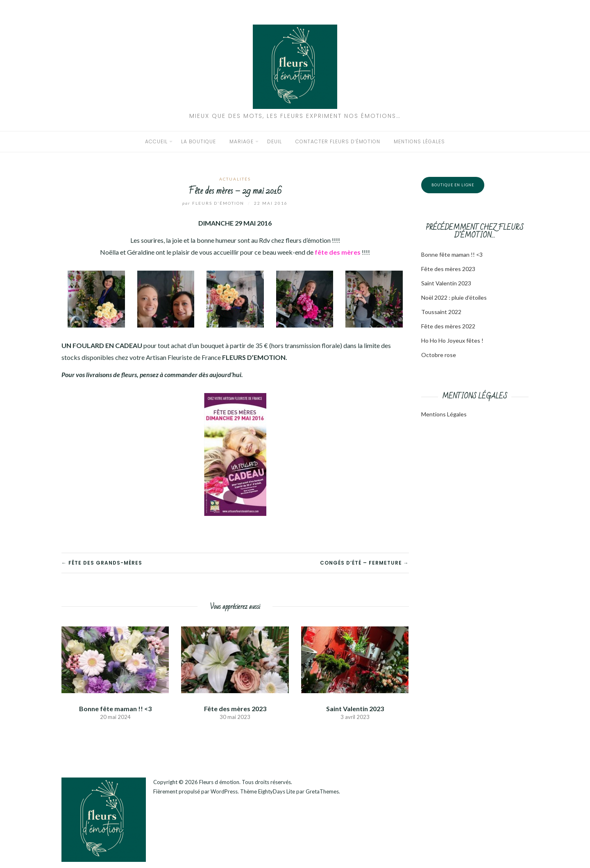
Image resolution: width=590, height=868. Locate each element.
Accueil (156, 141)
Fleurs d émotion (219, 782)
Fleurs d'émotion (214, 203)
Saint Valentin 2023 (355, 709)
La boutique (199, 141)
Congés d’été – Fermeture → (364, 563)
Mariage (242, 141)
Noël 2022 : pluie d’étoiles (454, 297)
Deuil (275, 141)
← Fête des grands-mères (102, 563)
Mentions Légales (444, 414)
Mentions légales (419, 141)
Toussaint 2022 (441, 312)
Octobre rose (439, 355)
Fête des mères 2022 (448, 326)
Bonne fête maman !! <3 (115, 709)
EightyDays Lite (277, 791)
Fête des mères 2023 (235, 709)
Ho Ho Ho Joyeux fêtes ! (452, 340)
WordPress (224, 791)
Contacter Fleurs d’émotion (338, 141)
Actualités (235, 179)
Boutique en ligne (453, 185)
